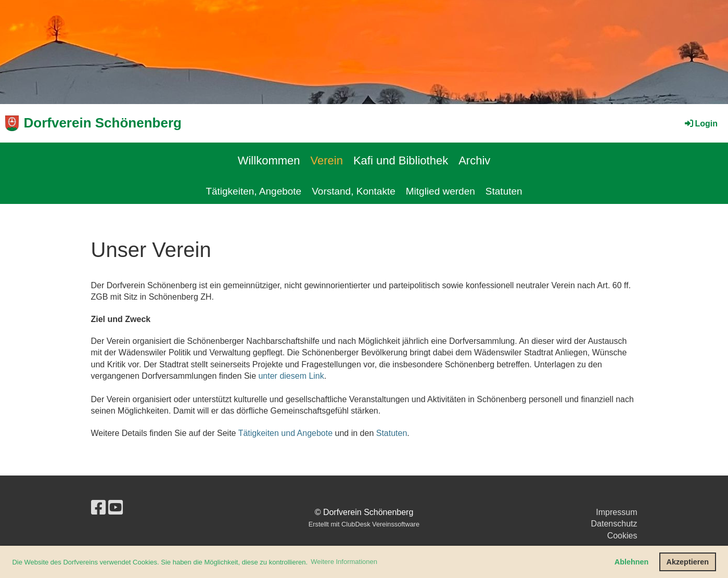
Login (700, 124)
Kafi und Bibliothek (401, 160)
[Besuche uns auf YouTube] (116, 508)
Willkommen (269, 160)
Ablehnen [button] (632, 562)
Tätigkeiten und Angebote (285, 433)
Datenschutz (614, 524)
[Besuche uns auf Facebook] (98, 508)
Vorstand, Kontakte (354, 191)
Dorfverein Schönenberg (103, 123)
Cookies (622, 536)
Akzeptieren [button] (688, 562)
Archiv (474, 160)
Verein (327, 160)
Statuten (504, 191)
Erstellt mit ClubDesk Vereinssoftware (364, 524)
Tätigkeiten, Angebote (253, 191)
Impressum (616, 512)
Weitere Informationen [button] (344, 562)
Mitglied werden (440, 191)
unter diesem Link (291, 376)
